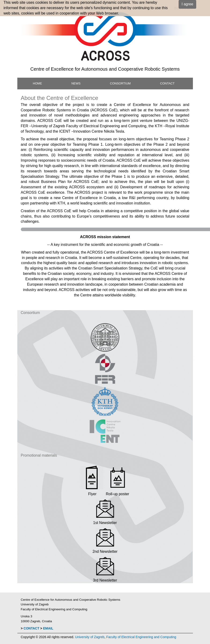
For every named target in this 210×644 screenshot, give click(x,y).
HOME (37, 83)
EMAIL (48, 628)
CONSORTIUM (120, 83)
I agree (188, 4)
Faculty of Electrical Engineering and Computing (141, 637)
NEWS (76, 83)
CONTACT (167, 83)
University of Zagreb (90, 637)
